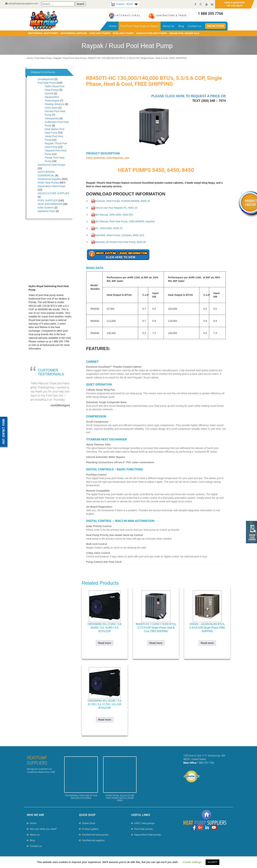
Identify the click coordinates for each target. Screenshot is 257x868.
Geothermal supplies (93, 840)
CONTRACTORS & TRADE (171, 16)
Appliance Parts (46, 211)
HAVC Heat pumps (144, 823)
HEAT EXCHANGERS (50, 204)
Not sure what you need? (43, 829)
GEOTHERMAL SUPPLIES (74, 33)
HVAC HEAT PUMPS (100, 33)
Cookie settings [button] (192, 862)
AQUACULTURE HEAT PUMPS (152, 33)
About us (35, 835)
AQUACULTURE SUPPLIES (53, 193)
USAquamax (52, 118)
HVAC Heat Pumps (48, 183)
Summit (49, 93)
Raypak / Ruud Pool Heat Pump (70, 58)
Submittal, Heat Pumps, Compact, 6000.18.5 (118, 235)
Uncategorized (46, 79)
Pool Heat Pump (43, 58)
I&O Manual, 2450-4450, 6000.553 (112, 215)
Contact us (195, 26)
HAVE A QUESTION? (235, 4)
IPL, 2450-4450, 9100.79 (107, 228)
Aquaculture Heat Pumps (52, 186)
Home (113, 26)
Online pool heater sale (184, 33)
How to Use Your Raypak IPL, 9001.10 (114, 208)
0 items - (125, 4)
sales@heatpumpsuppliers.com (22, 4)
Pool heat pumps (143, 829)
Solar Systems (46, 208)
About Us (168, 26)
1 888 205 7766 (211, 14)
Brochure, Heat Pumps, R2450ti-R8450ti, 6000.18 (121, 201)
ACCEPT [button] (212, 862)
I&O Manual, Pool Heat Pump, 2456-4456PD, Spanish (123, 221)
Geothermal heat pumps (95, 835)
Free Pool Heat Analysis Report (140, 26)
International (128, 16)
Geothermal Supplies (49, 179)
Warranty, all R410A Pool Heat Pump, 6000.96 (119, 242)
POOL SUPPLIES (48, 200)
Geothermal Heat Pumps (51, 165)
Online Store (215, 26)
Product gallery (90, 829)
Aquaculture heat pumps (148, 835)
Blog (181, 26)
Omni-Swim (51, 108)
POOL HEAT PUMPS (123, 33)
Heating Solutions (55, 104)
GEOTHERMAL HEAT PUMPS (43, 33)
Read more (105, 643)
